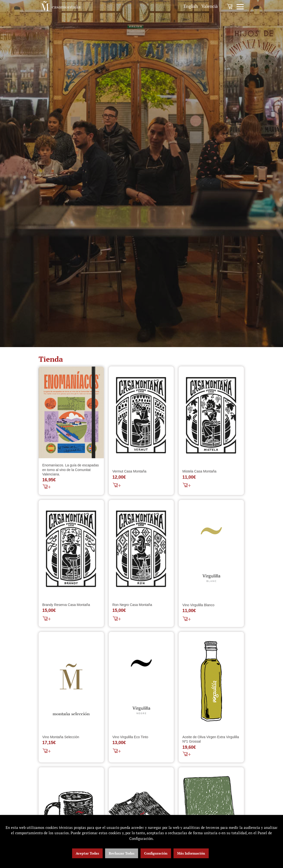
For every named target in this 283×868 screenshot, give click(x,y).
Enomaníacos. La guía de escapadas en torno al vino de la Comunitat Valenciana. (71, 470)
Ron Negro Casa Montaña (132, 605)
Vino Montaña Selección (61, 737)
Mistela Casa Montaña (199, 472)
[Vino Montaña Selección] (71, 681)
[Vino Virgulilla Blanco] (211, 549)
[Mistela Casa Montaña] (211, 416)
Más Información (191, 853)
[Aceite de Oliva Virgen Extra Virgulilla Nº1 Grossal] (211, 681)
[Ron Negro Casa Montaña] (141, 549)
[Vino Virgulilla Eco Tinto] (141, 681)
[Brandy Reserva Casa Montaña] (71, 549)
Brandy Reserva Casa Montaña (66, 605)
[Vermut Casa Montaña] (141, 416)
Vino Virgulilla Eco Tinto (130, 737)
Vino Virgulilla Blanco (198, 605)
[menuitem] (191, 6)
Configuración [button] (156, 853)
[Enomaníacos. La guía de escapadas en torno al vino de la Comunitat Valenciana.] (71, 412)
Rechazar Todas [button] (122, 853)
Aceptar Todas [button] (87, 853)
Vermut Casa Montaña (129, 472)
